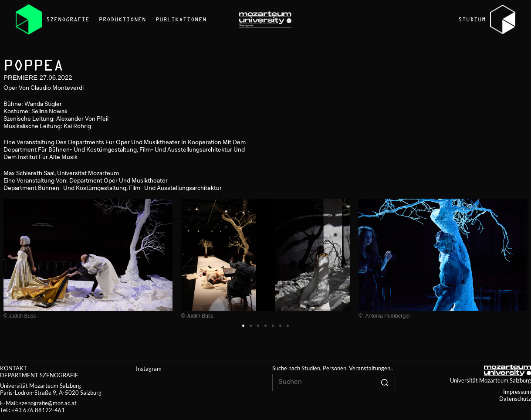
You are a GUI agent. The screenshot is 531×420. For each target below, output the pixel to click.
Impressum (517, 392)
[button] (243, 326)
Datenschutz (515, 399)
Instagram (149, 369)
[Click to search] (385, 383)
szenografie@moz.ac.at (48, 403)
